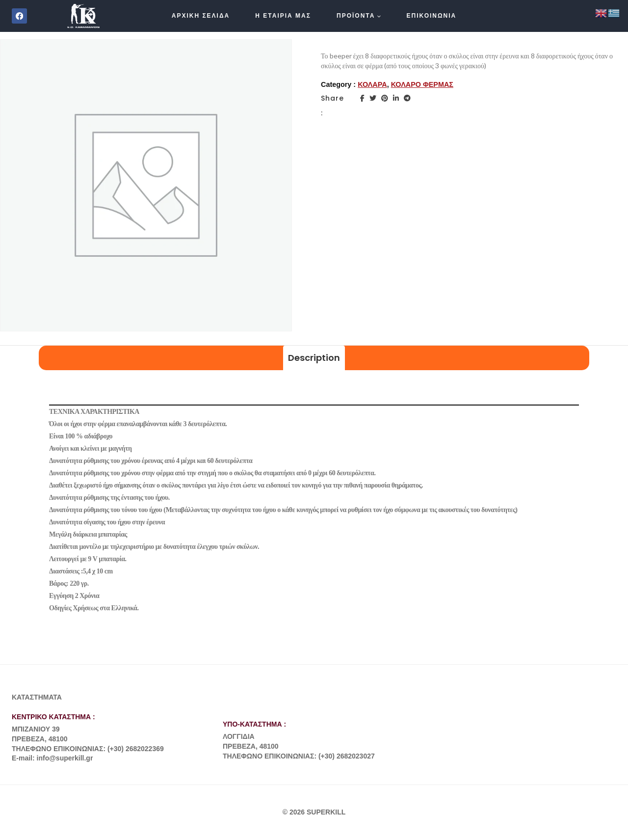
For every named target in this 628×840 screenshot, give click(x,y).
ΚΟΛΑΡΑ (372, 84)
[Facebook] (19, 16)
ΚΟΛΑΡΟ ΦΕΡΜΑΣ (422, 84)
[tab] (314, 358)
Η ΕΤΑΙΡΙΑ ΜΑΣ (283, 16)
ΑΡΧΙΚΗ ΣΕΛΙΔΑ (201, 16)
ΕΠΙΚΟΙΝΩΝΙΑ (432, 16)
